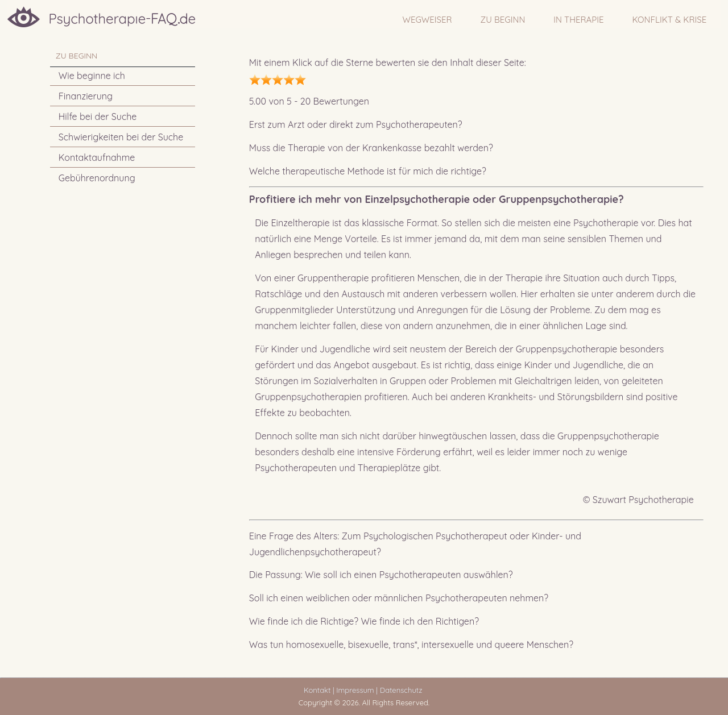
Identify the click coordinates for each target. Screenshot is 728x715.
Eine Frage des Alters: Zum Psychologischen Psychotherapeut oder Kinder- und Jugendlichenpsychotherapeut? (415, 544)
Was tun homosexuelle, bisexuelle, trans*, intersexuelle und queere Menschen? (411, 645)
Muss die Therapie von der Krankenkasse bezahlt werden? (371, 148)
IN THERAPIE (578, 20)
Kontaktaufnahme (97, 157)
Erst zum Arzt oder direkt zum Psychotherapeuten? (356, 124)
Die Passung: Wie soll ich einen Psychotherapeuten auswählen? (381, 575)
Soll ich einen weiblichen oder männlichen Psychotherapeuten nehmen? (399, 598)
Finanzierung (86, 96)
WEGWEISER (427, 20)
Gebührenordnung (97, 178)
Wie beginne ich (92, 76)
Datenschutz (403, 690)
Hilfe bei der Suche (98, 117)
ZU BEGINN (503, 20)
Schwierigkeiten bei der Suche (121, 137)
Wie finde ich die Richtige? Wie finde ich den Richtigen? (364, 621)
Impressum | (357, 690)
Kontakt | (319, 690)
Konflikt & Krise (669, 20)
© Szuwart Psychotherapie (638, 500)
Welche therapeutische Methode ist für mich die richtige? (368, 171)
